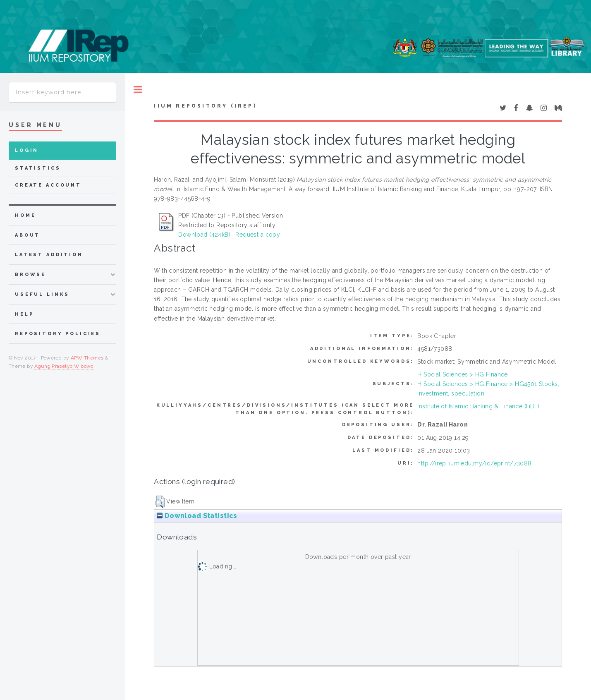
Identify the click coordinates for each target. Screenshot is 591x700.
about (28, 235)
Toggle (138, 90)
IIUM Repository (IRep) (205, 106)
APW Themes (87, 358)
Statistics (38, 168)
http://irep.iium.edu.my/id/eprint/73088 (474, 463)
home (25, 215)
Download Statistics (197, 516)
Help (24, 314)
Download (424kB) (204, 235)
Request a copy (258, 235)
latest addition (49, 255)
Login (27, 150)
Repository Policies (58, 334)
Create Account (48, 185)
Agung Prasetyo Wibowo (64, 366)
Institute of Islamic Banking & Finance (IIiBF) (478, 406)
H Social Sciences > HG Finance (463, 374)
